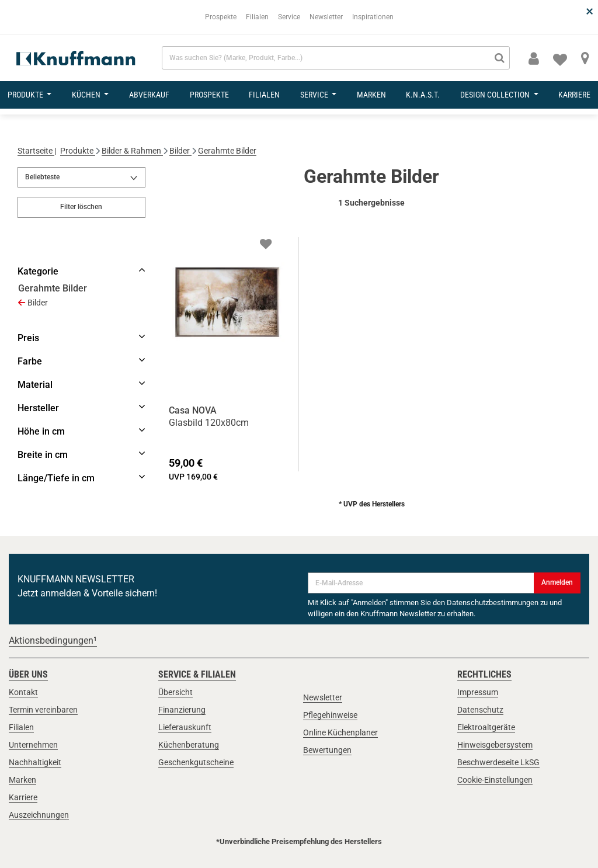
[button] (534, 59)
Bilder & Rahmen (132, 151)
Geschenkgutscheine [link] (196, 762)
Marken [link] (22, 780)
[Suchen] (500, 58)
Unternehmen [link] (33, 745)
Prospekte (221, 17)
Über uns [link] (28, 674)
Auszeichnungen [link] (39, 815)
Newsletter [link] (323, 697)
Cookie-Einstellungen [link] (495, 780)
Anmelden (557, 582)
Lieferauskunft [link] (185, 727)
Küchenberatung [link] (189, 745)
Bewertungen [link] (327, 750)
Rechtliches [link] (484, 674)
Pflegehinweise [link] (330, 715)
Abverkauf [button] (149, 95)
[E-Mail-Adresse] (421, 583)
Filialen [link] (21, 727)
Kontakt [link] (23, 692)
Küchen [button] (87, 95)
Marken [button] (371, 95)
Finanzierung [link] (182, 710)
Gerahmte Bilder (227, 151)
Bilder (180, 151)
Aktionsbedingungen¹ (53, 640)
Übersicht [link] (175, 692)
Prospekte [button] (209, 95)
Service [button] (315, 95)
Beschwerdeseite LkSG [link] (498, 762)
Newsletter (326, 17)
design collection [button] (496, 95)
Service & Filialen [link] (197, 674)
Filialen (257, 17)
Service (289, 17)
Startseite (36, 151)
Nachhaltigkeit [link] (35, 762)
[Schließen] (589, 1)
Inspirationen (373, 17)
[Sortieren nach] (81, 178)
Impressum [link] (478, 692)
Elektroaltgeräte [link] (486, 727)
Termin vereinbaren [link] (43, 710)
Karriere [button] (574, 95)
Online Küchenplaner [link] (340, 732)
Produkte (78, 151)
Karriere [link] (23, 797)
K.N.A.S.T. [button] (423, 95)
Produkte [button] (26, 95)
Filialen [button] (264, 95)
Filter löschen (81, 207)
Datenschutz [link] (480, 710)
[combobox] (336, 58)
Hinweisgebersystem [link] (495, 745)
